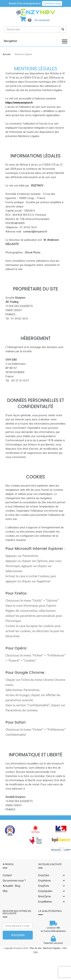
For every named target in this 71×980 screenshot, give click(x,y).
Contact (7, 875)
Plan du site (36, 948)
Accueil (7, 54)
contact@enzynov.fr (35, 232)
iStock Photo (33, 252)
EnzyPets (44, 886)
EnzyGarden (45, 891)
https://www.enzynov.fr (19, 103)
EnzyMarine (45, 902)
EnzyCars (44, 875)
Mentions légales (52, 948)
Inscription (18, 935)
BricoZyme (45, 896)
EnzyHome (45, 881)
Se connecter (42, 20)
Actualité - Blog (11, 886)
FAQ (5, 891)
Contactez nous (52, 3)
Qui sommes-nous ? (14, 881)
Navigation (10, 41)
